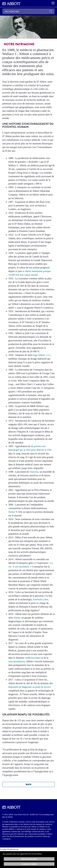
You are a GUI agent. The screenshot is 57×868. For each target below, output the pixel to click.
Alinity (17, 618)
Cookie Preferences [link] (9, 849)
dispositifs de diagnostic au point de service (30, 687)
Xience (12, 512)
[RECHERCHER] (28, 11)
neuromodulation (17, 661)
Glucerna (34, 472)
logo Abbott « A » (42, 355)
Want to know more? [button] (29, 859)
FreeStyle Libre (40, 599)
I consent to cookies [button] (29, 864)
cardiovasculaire (33, 658)
